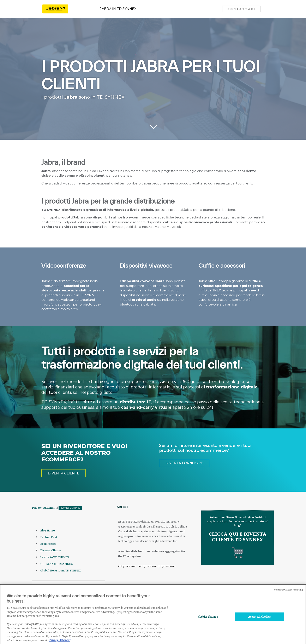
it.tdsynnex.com (127, 566)
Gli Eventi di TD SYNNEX (57, 564)
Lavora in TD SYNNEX (55, 557)
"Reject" (66, 642)
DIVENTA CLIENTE (64, 473)
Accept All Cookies (259, 622)
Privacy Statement (44, 508)
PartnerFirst (49, 537)
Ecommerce (48, 544)
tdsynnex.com (167, 566)
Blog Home (48, 530)
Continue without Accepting (289, 595)
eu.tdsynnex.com (148, 566)
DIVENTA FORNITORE (184, 463)
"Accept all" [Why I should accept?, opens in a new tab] (32, 630)
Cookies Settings (70, 508)
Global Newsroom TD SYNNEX (61, 570)
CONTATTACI (241, 9)
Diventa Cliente (51, 550)
